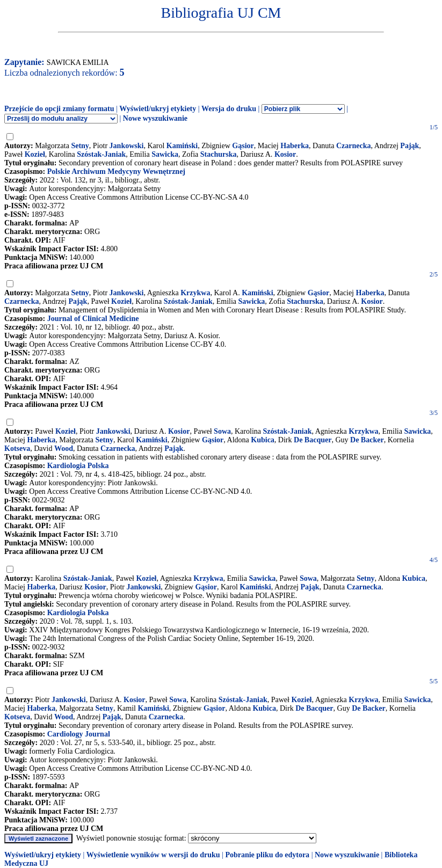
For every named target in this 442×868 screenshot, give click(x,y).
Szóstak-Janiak (101, 154)
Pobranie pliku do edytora (267, 855)
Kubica (263, 440)
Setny (80, 146)
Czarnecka (354, 146)
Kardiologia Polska (78, 466)
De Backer (367, 440)
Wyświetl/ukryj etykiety (158, 109)
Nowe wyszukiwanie (155, 118)
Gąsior (243, 146)
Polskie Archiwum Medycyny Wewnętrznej (116, 172)
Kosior (285, 154)
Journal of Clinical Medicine (93, 319)
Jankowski (127, 146)
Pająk (410, 146)
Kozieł (35, 154)
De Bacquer (313, 440)
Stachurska (219, 154)
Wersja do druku (229, 109)
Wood (64, 448)
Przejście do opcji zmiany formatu (59, 109)
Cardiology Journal (79, 734)
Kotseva (17, 448)
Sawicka (165, 154)
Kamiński (182, 146)
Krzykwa (195, 293)
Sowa (222, 431)
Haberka (295, 146)
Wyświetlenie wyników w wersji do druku (153, 855)
